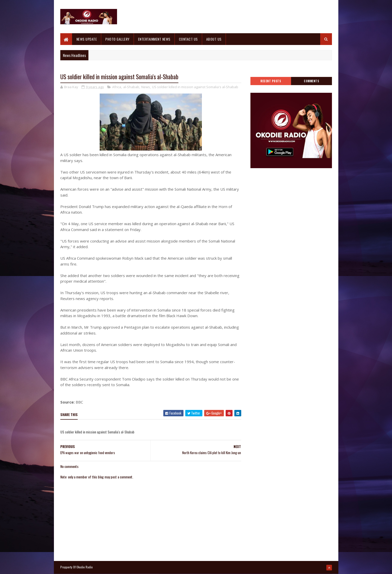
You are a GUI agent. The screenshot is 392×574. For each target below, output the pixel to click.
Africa (117, 87)
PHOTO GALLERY (117, 39)
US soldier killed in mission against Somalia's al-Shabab (195, 87)
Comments (311, 81)
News (146, 87)
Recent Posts (271, 81)
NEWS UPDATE (87, 39)
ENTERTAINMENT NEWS (154, 39)
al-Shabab (131, 87)
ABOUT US (214, 39)
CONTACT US (188, 39)
